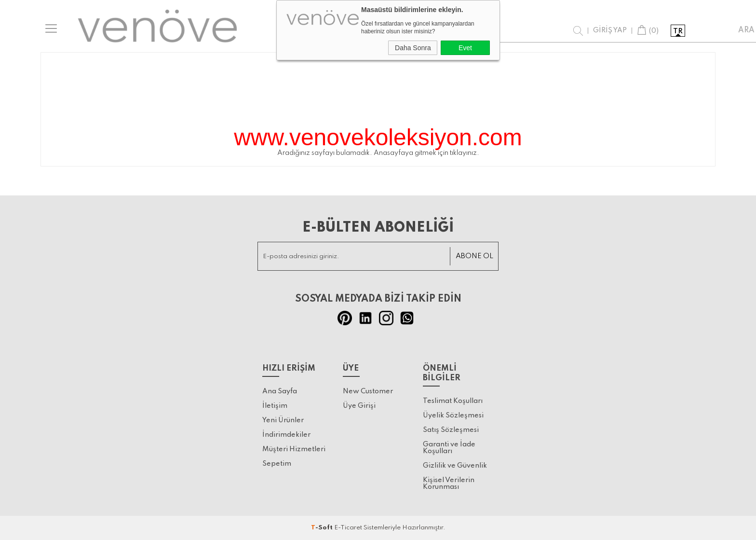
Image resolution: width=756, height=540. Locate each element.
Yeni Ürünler (283, 420)
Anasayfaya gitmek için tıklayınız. (426, 153)
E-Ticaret (348, 528)
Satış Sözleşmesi (451, 430)
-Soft (323, 528)
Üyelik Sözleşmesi (453, 415)
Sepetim (277, 464)
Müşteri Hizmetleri (294, 449)
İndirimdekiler (286, 435)
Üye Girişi (359, 406)
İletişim (275, 406)
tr (678, 31)
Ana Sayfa (280, 391)
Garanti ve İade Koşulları (449, 448)
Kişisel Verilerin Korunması (449, 484)
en (697, 31)
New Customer (368, 391)
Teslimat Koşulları (453, 401)
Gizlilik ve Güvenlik (455, 466)
